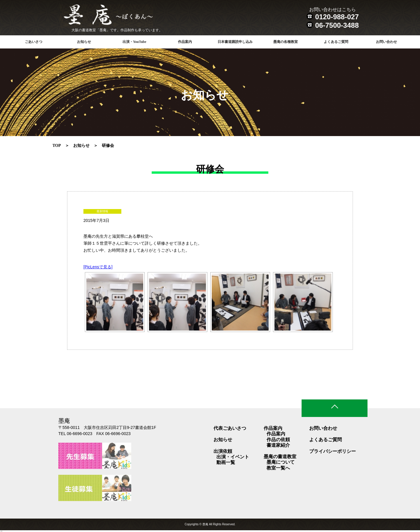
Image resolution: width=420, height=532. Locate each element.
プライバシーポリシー (332, 451)
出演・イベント (233, 457)
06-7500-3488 (337, 25)
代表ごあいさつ (230, 428)
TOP (57, 146)
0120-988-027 (337, 17)
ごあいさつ (34, 42)
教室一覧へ (278, 468)
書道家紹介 (278, 445)
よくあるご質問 (336, 42)
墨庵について (281, 462)
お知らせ (84, 42)
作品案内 (276, 434)
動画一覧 (226, 462)
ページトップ (335, 408)
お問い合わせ (386, 42)
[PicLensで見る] (98, 267)
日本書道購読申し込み (235, 42)
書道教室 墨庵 (120, 16)
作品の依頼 (278, 440)
